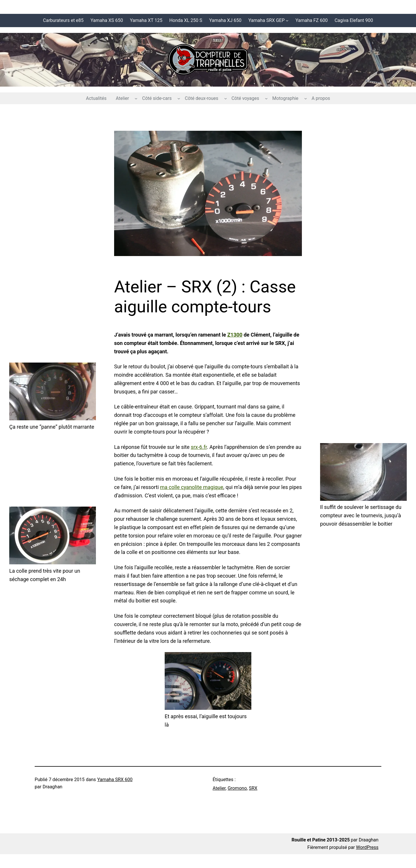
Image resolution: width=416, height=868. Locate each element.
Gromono (237, 788)
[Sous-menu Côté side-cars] (179, 98)
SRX (253, 788)
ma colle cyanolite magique (192, 487)
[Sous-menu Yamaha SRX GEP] (287, 20)
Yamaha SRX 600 (115, 780)
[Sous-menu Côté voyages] (266, 98)
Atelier (219, 788)
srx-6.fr (199, 447)
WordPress (367, 847)
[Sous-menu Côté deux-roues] (226, 98)
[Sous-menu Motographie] (306, 98)
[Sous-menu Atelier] (136, 98)
